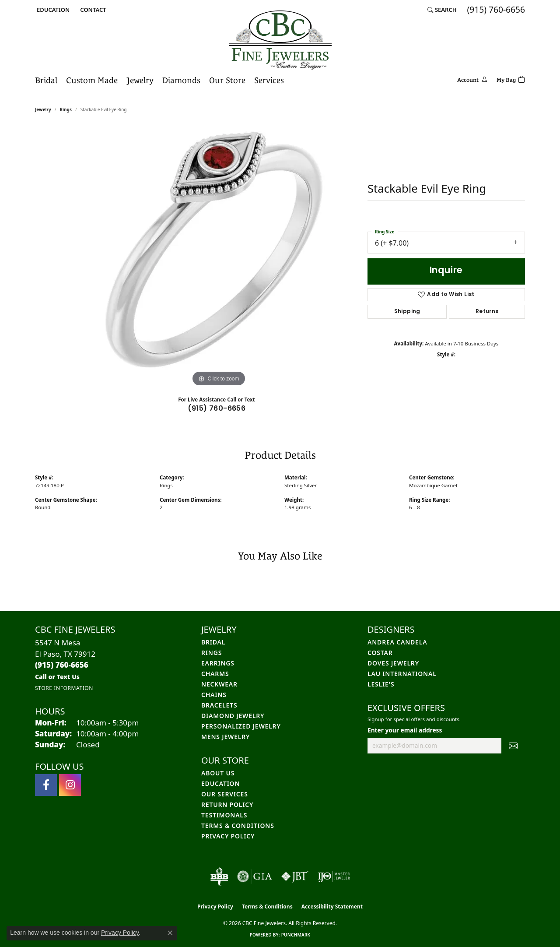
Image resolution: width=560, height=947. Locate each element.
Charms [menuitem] (215, 674)
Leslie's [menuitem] (381, 684)
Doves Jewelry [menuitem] (393, 663)
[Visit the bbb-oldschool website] (219, 877)
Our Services (225, 794)
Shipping (407, 312)
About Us (218, 773)
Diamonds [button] (181, 80)
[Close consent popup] (170, 933)
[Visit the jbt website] (295, 877)
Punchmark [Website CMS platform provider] (296, 935)
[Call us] (57, 677)
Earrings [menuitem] (218, 663)
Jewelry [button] (140, 80)
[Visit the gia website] (255, 877)
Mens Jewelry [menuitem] (226, 737)
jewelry (43, 109)
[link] (92, 10)
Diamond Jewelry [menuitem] (233, 716)
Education (220, 783)
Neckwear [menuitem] (219, 684)
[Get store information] (64, 688)
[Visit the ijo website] (334, 877)
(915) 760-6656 (217, 409)
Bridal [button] (46, 80)
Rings (66, 109)
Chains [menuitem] (214, 695)
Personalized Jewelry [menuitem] (241, 726)
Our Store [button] (227, 80)
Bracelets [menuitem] (219, 705)
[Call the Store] (62, 665)
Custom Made (92, 80)
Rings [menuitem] (212, 653)
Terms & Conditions (238, 826)
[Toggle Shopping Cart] (511, 79)
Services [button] (269, 80)
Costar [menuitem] (380, 653)
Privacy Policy (228, 836)
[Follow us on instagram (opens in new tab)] (70, 785)
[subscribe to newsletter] (513, 746)
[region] (219, 257)
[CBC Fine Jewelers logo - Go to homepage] (280, 40)
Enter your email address (405, 730)
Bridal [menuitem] (213, 642)
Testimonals (224, 815)
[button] (52, 10)
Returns (487, 312)
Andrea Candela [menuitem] (397, 642)
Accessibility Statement (332, 907)
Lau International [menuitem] (402, 674)
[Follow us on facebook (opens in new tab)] (46, 785)
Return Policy (227, 804)
